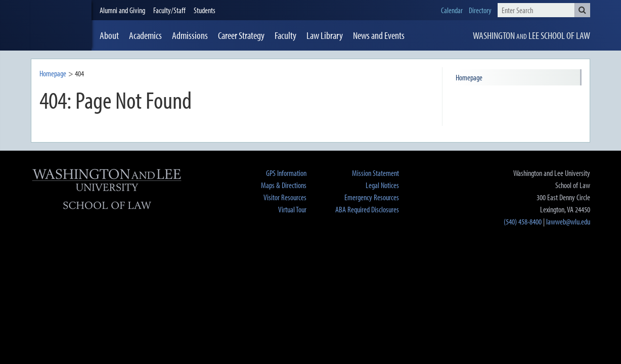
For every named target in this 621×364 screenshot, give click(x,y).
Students (205, 10)
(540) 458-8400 (523, 221)
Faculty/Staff (169, 10)
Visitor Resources (285, 197)
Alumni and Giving (122, 10)
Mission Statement (375, 173)
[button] (582, 10)
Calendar (452, 10)
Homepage (53, 73)
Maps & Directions (284, 185)
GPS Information (286, 173)
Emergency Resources (372, 197)
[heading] (61, 25)
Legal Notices (382, 185)
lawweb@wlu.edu (568, 221)
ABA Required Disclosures (367, 209)
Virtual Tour (292, 209)
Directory (480, 10)
